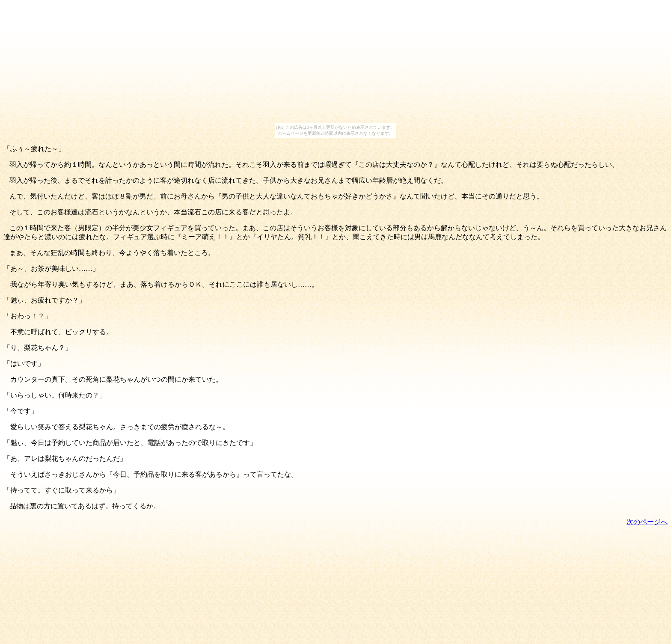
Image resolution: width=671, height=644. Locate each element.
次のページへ (647, 522)
